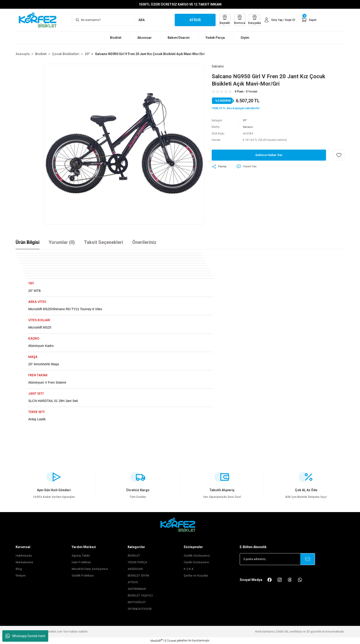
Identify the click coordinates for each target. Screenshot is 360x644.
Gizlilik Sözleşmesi (197, 556)
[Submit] (308, 559)
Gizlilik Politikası (83, 576)
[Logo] (40, 20)
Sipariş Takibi (81, 556)
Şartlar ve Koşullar (196, 576)
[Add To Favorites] (339, 155)
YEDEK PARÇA (137, 562)
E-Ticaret (170, 641)
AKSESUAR (135, 569)
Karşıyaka (253, 20)
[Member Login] (278, 20)
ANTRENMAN (137, 589)
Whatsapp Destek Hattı (25, 636)
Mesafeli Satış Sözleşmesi (90, 569)
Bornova (237, 20)
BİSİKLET (134, 556)
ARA (142, 20)
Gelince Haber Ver (269, 155)
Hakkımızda (24, 556)
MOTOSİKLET (137, 602)
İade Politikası (81, 562)
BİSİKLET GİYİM (138, 576)
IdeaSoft (156, 641)
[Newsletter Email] (277, 559)
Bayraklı (222, 20)
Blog (19, 569)
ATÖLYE (133, 582)
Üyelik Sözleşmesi (196, 562)
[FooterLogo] (180, 525)
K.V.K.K (189, 569)
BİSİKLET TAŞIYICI (140, 595)
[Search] (110, 20)
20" (245, 120)
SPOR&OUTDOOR (140, 609)
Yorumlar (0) (62, 242)
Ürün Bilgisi (28, 242)
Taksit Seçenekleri (104, 242)
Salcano (248, 127)
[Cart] (309, 20)
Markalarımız (24, 562)
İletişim (21, 576)
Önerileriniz (144, 242)
